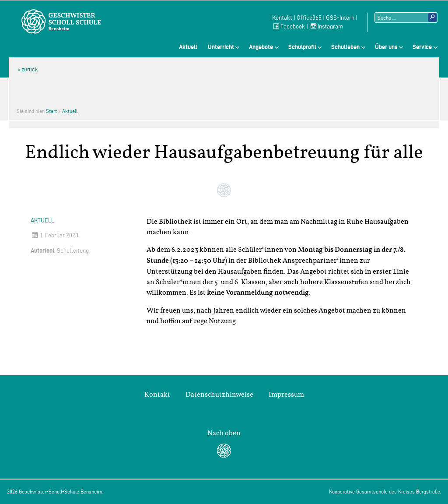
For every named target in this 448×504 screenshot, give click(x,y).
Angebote (261, 47)
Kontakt (282, 18)
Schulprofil (302, 47)
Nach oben (224, 433)
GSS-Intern (340, 18)
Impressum (286, 395)
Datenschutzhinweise (219, 395)
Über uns (386, 47)
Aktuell (188, 47)
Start (51, 111)
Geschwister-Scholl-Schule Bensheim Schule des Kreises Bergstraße (61, 21)
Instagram (326, 26)
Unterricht (221, 47)
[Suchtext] (406, 18)
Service (422, 47)
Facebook (289, 26)
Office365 (309, 18)
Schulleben (345, 47)
